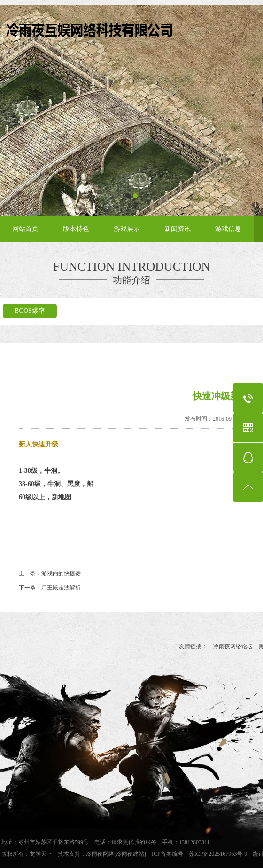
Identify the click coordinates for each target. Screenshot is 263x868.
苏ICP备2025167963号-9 (218, 854)
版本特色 (76, 229)
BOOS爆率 (30, 311)
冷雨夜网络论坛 (233, 646)
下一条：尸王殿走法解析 (50, 588)
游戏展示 (127, 229)
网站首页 (25, 229)
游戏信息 (228, 229)
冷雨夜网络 (100, 854)
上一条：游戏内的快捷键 (50, 573)
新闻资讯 (178, 229)
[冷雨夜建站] (130, 854)
